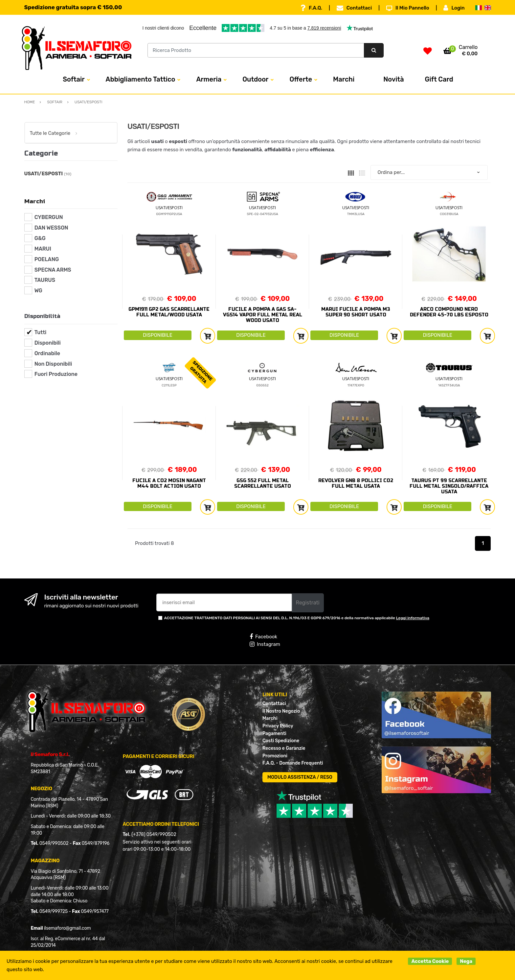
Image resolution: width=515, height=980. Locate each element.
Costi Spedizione (281, 741)
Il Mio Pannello (408, 8)
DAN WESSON (51, 228)
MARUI (43, 249)
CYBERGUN (49, 217)
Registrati (308, 603)
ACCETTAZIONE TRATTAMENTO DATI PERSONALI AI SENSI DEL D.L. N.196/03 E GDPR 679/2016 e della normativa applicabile (297, 618)
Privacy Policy (278, 726)
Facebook (263, 637)
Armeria (209, 79)
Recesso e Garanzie (284, 748)
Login (454, 8)
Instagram (265, 644)
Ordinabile (47, 353)
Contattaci (354, 8)
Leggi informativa (413, 618)
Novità (393, 79)
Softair (74, 79)
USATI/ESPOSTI (169, 208)
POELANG (47, 259)
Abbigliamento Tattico (141, 79)
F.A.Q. (311, 8)
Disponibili (48, 343)
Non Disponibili (53, 364)
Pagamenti (274, 734)
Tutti (41, 332)
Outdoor (255, 79)
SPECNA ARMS (53, 270)
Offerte (301, 79)
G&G (40, 238)
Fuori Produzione (56, 374)
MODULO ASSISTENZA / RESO (300, 777)
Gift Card (439, 79)
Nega (466, 961)
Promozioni (275, 756)
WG (38, 291)
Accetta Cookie (430, 961)
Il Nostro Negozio (281, 711)
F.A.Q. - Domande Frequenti (293, 763)
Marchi (344, 79)
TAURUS (45, 280)
